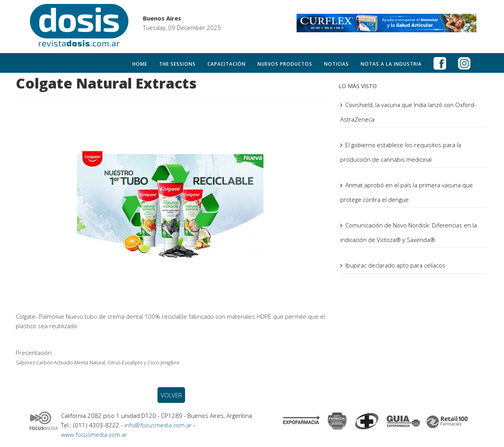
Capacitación (227, 64)
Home (140, 64)
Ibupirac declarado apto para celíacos (395, 265)
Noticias (336, 64)
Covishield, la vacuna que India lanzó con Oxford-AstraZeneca (408, 112)
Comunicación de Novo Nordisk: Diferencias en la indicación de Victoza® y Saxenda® (409, 232)
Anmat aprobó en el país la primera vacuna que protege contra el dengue (407, 192)
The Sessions (177, 64)
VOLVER (171, 395)
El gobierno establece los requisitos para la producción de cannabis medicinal (401, 152)
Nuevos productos (285, 64)
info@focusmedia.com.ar (159, 425)
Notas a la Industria (391, 64)
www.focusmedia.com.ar (94, 434)
